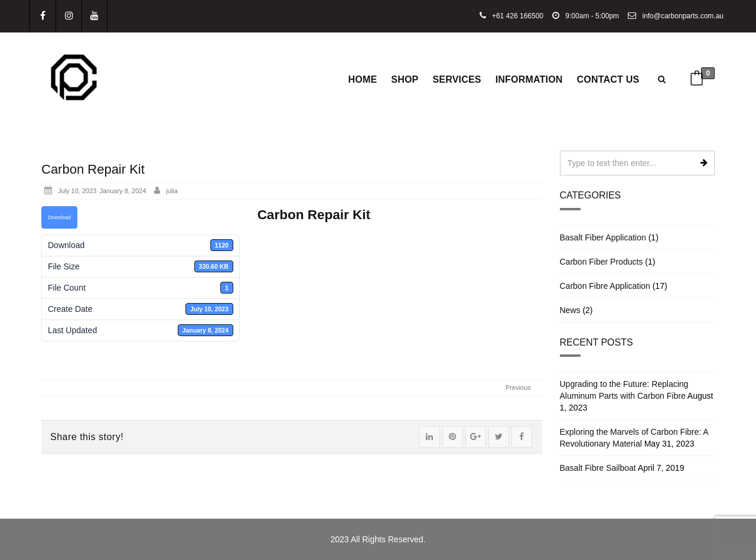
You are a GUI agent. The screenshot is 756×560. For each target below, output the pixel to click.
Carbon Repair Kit (93, 169)
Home (363, 79)
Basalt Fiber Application (603, 237)
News (570, 310)
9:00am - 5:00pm (586, 16)
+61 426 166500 (511, 16)
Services (457, 79)
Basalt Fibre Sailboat (598, 468)
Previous (518, 388)
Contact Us (608, 79)
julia (172, 191)
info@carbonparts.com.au (676, 16)
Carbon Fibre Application (605, 286)
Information (529, 79)
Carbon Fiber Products (602, 262)
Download (59, 217)
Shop (405, 79)
